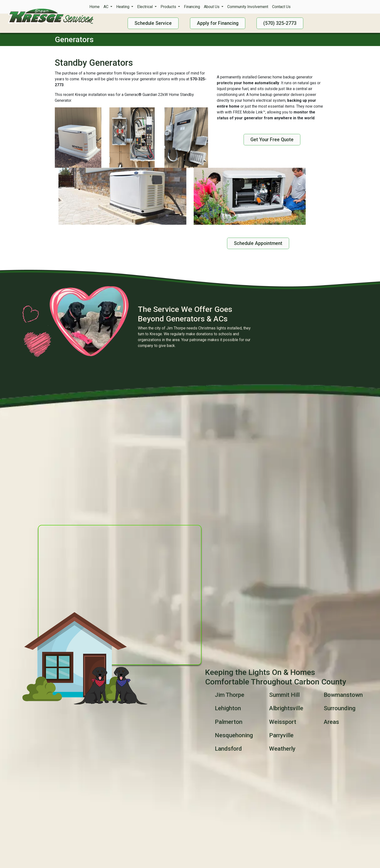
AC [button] (106, 7)
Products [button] (169, 7)
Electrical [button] (145, 7)
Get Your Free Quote (272, 140)
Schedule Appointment (258, 243)
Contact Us (281, 7)
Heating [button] (123, 7)
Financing (192, 7)
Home (95, 7)
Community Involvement (248, 7)
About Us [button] (212, 7)
